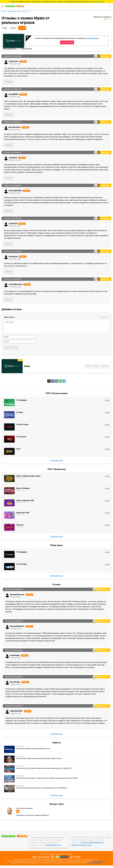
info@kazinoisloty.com (98, 2)
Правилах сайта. (77, 845)
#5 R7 (18, 449)
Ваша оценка (9, 317)
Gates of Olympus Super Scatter (28, 476)
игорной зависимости (95, 863)
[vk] (57, 381)
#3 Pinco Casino (22, 424)
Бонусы (13, 28)
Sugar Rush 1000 (23, 513)
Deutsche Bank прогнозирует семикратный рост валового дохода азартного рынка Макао (47, 778)
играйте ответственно (99, 861)
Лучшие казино (67, 42)
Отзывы (22, 28)
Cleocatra (20, 525)
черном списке (93, 38)
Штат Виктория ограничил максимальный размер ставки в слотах (39, 758)
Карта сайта (87, 845)
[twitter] (49, 381)
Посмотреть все (56, 460)
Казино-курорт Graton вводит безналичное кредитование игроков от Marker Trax (44, 768)
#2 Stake (20, 412)
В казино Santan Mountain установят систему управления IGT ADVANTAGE (41, 788)
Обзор (5, 28)
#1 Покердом (22, 400)
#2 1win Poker (22, 564)
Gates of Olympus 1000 (25, 501)
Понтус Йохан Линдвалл (24, 808)
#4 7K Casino (21, 437)
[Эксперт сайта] (9, 811)
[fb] (53, 381)
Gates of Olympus (23, 488)
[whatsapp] (60, 381)
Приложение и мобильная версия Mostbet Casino (33, 749)
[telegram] (64, 381)
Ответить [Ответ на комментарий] (9, 82)
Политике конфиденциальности (92, 842)
